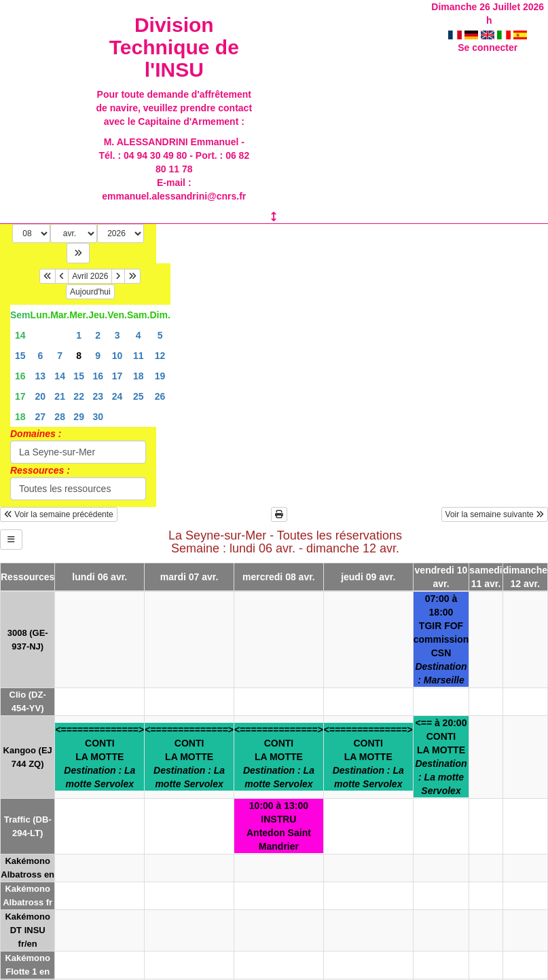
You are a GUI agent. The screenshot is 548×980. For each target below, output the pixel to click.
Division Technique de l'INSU (174, 47)
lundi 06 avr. (99, 577)
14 (20, 335)
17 (117, 376)
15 (20, 356)
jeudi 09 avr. (368, 577)
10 (117, 356)
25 (139, 396)
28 (60, 417)
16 (20, 376)
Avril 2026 (90, 276)
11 (139, 356)
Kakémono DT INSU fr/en (27, 930)
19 (160, 376)
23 (98, 396)
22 (79, 396)
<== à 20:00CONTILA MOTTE (441, 757)
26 (160, 396)
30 (98, 417)
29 (79, 417)
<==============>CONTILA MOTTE (99, 757)
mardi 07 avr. (189, 577)
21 (60, 396)
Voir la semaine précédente (59, 514)
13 (41, 376)
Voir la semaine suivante (495, 514)
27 (41, 417)
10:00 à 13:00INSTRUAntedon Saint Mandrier (279, 826)
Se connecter (488, 48)
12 (160, 356)
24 (117, 396)
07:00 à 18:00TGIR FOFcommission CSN (441, 639)
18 (139, 376)
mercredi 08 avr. (279, 577)
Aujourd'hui (90, 292)
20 (41, 396)
